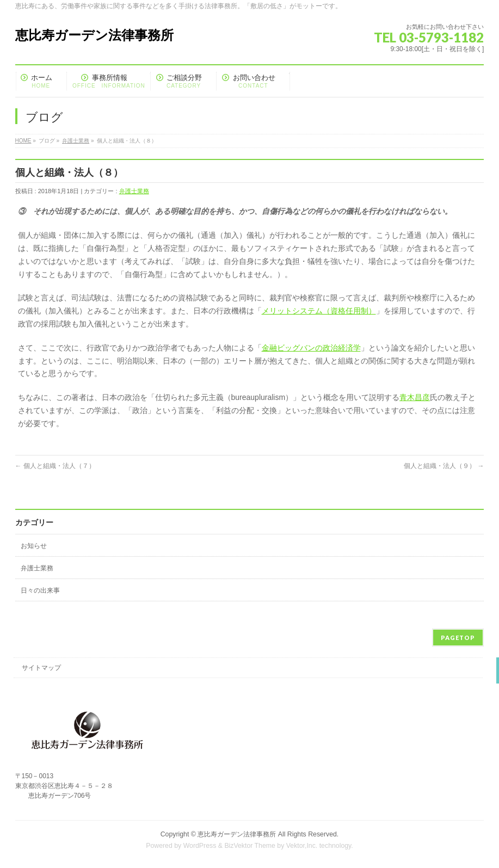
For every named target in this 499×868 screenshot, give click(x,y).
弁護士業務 (76, 141)
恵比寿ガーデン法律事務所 (94, 35)
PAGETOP (458, 638)
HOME (23, 141)
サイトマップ (41, 668)
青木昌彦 (415, 397)
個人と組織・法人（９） (444, 466)
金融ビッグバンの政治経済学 (311, 348)
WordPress (200, 846)
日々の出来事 (40, 590)
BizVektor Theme (250, 846)
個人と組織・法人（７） (55, 466)
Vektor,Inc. (302, 846)
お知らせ (34, 546)
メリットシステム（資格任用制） (319, 311)
